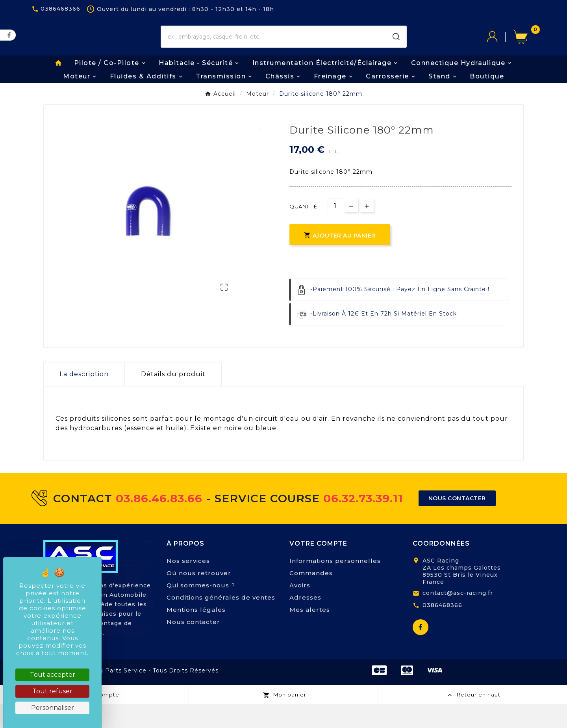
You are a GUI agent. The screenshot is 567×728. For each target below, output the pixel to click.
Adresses (305, 621)
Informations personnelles (335, 585)
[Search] (396, 49)
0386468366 (442, 629)
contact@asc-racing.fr (458, 617)
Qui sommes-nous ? (201, 609)
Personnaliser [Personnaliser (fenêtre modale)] (53, 708)
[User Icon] (500, 49)
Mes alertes (310, 634)
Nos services (188, 585)
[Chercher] (274, 49)
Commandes (311, 597)
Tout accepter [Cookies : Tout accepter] (53, 675)
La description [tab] (84, 398)
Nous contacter (193, 646)
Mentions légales (196, 634)
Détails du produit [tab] (173, 398)
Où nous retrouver (199, 597)
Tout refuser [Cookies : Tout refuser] (52, 691)
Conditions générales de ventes (221, 621)
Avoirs (300, 609)
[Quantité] (335, 230)
